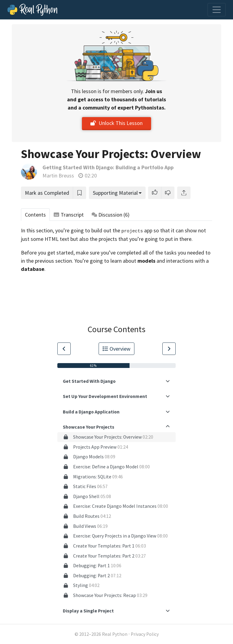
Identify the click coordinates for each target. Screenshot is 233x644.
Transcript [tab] (69, 215)
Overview (116, 349)
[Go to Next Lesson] (169, 349)
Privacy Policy (145, 634)
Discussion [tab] (111, 215)
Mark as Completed (47, 193)
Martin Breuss (58, 175)
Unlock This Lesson (116, 123)
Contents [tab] (35, 215)
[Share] (184, 193)
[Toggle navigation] (217, 10)
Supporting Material (115, 193)
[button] (155, 193)
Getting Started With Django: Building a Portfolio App (108, 167)
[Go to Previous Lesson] (64, 349)
